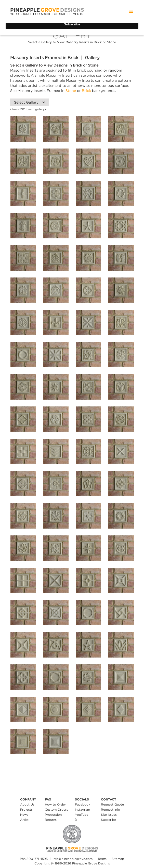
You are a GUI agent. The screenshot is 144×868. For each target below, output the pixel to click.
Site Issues (109, 815)
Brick (86, 91)
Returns (51, 820)
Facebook (83, 804)
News (24, 815)
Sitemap (118, 859)
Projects (26, 809)
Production (53, 815)
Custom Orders (56, 809)
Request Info (110, 809)
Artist (24, 820)
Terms (102, 859)
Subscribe (108, 820)
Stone (71, 91)
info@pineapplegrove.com (73, 859)
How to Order (55, 804)
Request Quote (112, 804)
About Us (27, 804)
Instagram (82, 809)
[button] (131, 11)
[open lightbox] (23, 129)
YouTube (82, 815)
